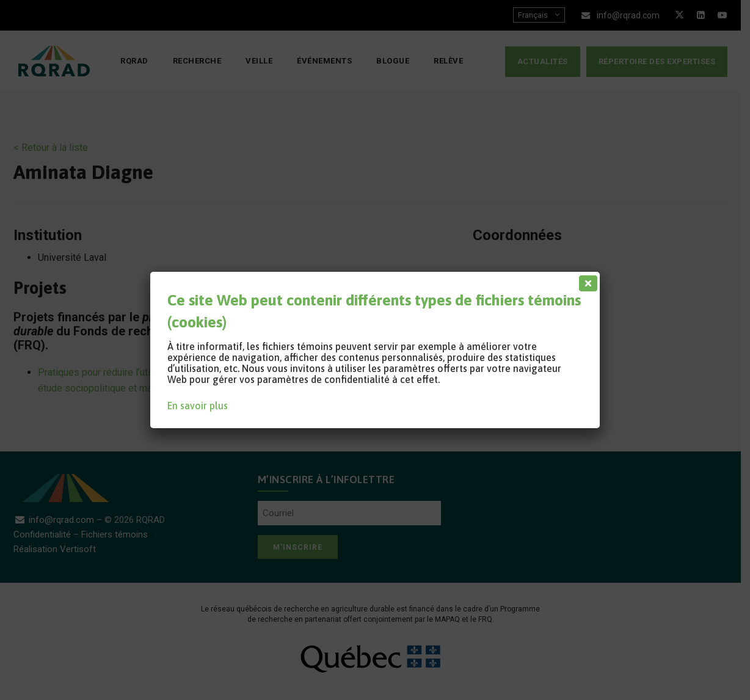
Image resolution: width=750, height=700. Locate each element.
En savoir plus (198, 406)
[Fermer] (586, 280)
